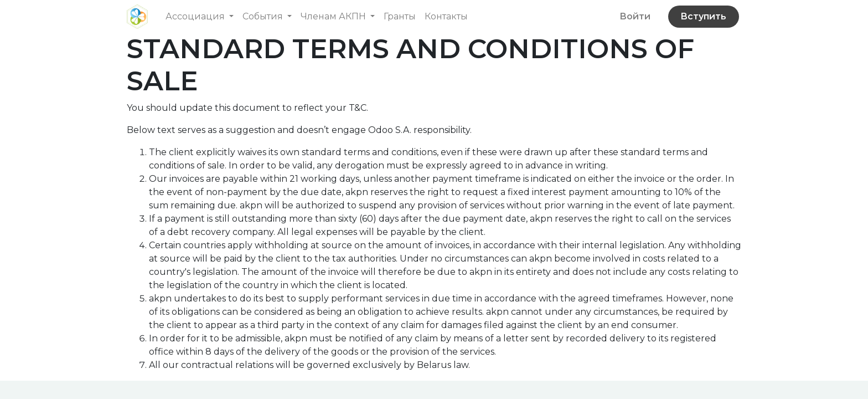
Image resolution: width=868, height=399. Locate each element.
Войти (635, 16)
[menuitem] (400, 17)
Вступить (703, 16)
